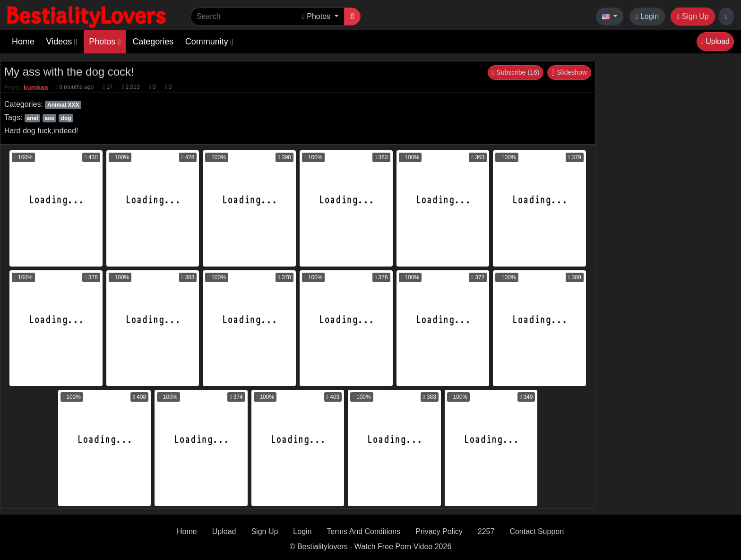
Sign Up (693, 16)
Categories (153, 42)
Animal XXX (63, 105)
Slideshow (569, 72)
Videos (61, 42)
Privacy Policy (439, 531)
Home (23, 42)
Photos (105, 42)
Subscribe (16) (516, 72)
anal (32, 118)
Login (647, 16)
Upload (715, 41)
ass (50, 118)
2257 (486, 531)
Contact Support (537, 531)
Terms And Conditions (364, 531)
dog (66, 118)
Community (210, 42)
